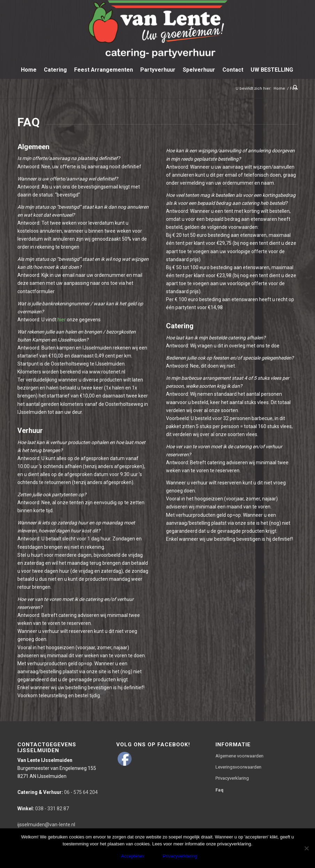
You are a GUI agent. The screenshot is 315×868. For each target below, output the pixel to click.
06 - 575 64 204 (58, 792)
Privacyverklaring (232, 778)
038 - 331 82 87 (43, 809)
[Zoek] (294, 87)
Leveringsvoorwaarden (238, 767)
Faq (219, 790)
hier (62, 320)
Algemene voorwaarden (239, 756)
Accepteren (133, 856)
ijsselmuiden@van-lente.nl (46, 825)
